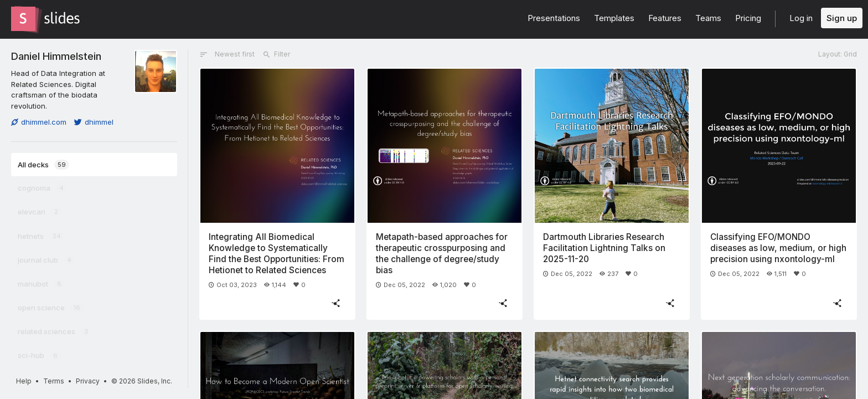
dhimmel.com (39, 122)
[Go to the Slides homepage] (23, 19)
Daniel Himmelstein (56, 56)
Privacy (88, 381)
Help (24, 381)
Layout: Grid (838, 54)
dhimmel (94, 122)
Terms (54, 381)
